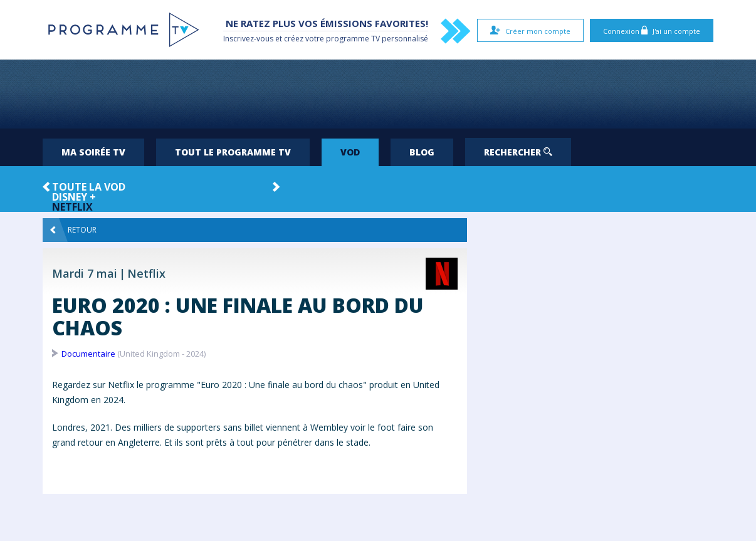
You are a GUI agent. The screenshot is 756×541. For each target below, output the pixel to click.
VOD (350, 152)
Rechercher (518, 152)
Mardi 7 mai (85, 273)
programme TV (353, 39)
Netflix (72, 207)
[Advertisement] (378, 94)
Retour (73, 230)
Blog (422, 152)
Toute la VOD (89, 187)
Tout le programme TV (233, 152)
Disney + (74, 197)
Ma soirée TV (93, 152)
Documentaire (88, 354)
